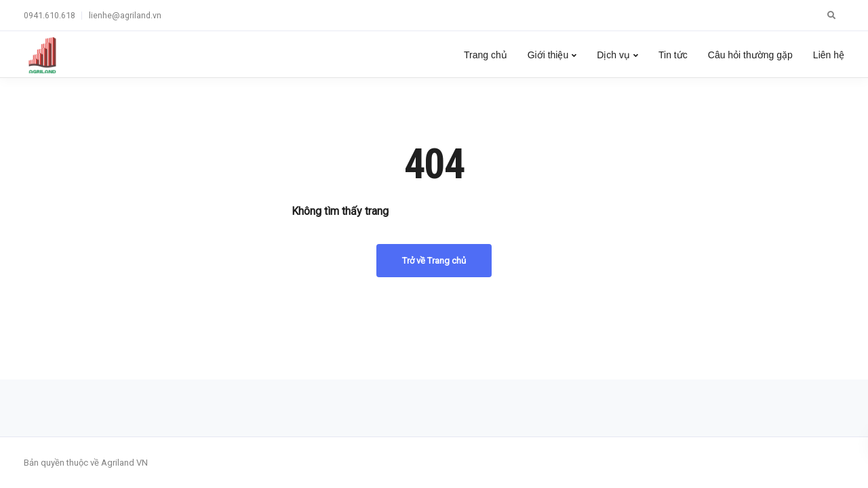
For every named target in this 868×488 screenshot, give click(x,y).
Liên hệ (829, 55)
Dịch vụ (613, 55)
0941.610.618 (50, 15)
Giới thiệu (548, 55)
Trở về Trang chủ (434, 261)
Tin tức (673, 55)
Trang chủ (486, 55)
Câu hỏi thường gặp (750, 55)
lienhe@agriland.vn (125, 15)
